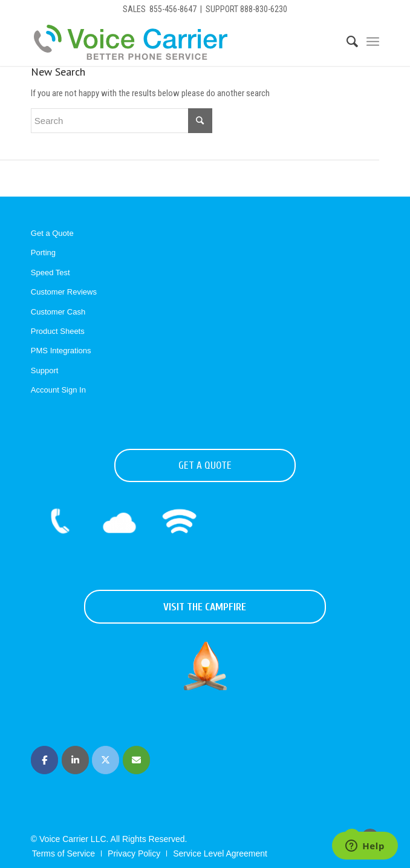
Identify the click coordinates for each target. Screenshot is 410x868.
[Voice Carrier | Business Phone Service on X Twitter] (106, 760)
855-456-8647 (173, 9)
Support (45, 370)
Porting (43, 253)
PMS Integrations (61, 351)
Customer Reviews (64, 292)
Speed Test (50, 272)
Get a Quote (52, 233)
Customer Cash (58, 312)
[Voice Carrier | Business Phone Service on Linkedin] (75, 760)
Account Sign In (58, 390)
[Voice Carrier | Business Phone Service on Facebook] (44, 760)
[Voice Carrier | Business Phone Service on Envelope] (136, 760)
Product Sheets (58, 331)
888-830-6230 (264, 9)
